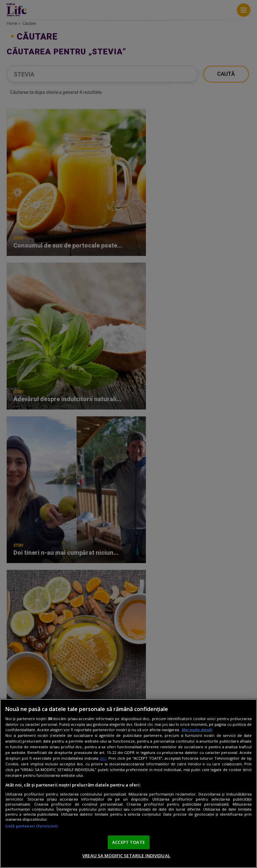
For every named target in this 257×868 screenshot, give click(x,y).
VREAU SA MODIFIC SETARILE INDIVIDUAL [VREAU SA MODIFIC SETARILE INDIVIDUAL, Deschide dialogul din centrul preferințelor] (126, 856)
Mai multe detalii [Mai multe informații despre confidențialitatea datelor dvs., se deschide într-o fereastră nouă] (197, 730)
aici (103, 758)
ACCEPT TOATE (128, 842)
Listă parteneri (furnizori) (31, 826)
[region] (128, 783)
